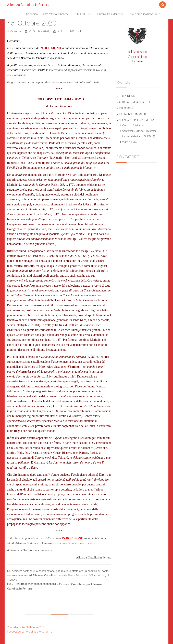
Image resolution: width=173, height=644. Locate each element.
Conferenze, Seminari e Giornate (139, 131)
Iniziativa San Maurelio (109, 14)
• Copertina (31, 14)
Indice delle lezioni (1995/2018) (139, 136)
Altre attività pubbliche (56, 14)
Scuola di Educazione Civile (144, 14)
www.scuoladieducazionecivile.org (74, 543)
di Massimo (14, 31)
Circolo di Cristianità (133, 125)
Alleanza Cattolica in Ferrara (28, 5)
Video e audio (129, 142)
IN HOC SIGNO (83, 14)
